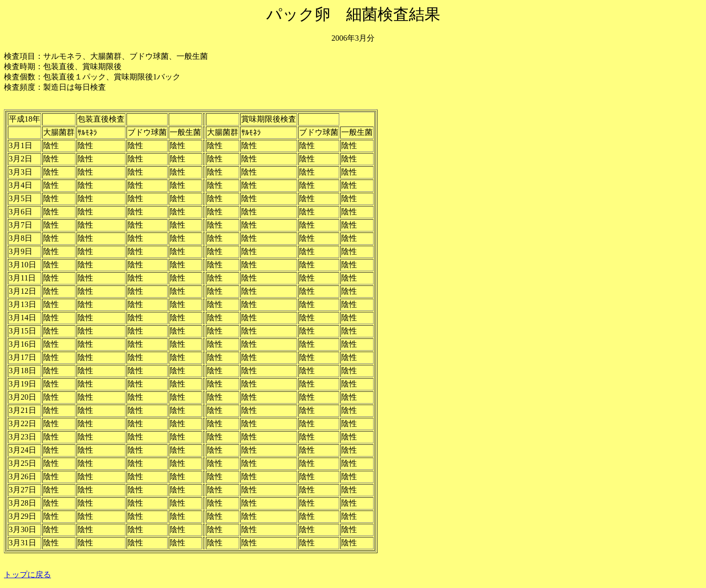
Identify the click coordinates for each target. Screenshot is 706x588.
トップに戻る (27, 575)
